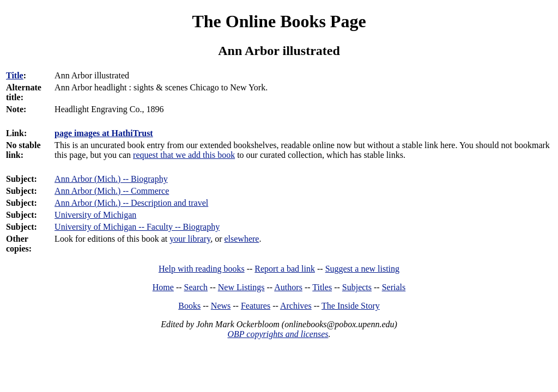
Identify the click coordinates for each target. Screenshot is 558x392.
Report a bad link (285, 269)
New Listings (241, 287)
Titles (322, 287)
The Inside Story (351, 306)
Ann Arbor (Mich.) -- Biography (111, 179)
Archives (296, 306)
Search (196, 287)
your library (190, 239)
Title (15, 75)
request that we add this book (184, 155)
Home (163, 287)
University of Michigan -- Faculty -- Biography (137, 227)
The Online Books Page (279, 21)
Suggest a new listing (362, 269)
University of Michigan (95, 215)
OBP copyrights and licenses (278, 334)
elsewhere (241, 239)
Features (256, 306)
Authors (288, 287)
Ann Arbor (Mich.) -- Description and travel (131, 203)
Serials (394, 287)
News (221, 306)
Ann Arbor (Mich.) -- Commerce (112, 191)
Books (189, 306)
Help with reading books (202, 269)
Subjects (357, 287)
